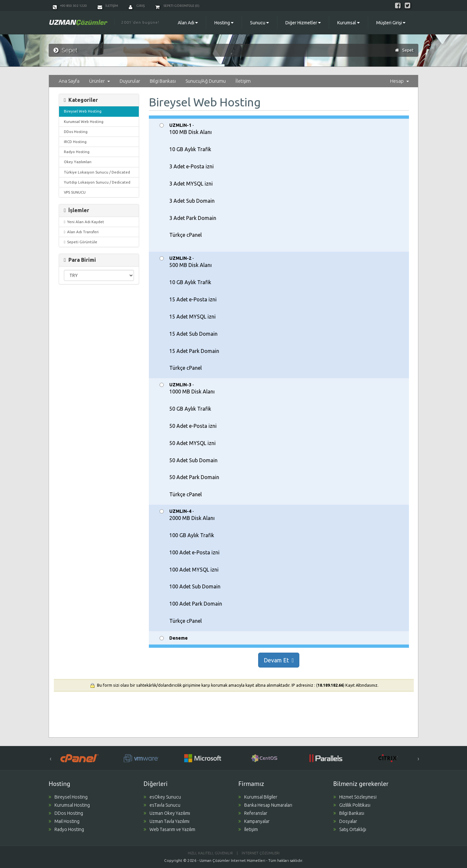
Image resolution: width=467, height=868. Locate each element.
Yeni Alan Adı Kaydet (84, 222)
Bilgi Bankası (163, 81)
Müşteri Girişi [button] (391, 23)
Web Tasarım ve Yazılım (169, 829)
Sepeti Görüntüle (81, 242)
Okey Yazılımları (78, 162)
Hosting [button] (224, 23)
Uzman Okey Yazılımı (167, 813)
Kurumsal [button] (348, 23)
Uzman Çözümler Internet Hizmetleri (232, 860)
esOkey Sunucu (162, 797)
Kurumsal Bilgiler (258, 797)
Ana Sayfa (69, 81)
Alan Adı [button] (188, 23)
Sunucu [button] (259, 23)
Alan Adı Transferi (81, 232)
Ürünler (100, 81)
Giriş (137, 6)
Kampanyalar (254, 821)
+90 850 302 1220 (70, 6)
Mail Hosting (64, 821)
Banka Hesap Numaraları (265, 805)
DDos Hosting (76, 132)
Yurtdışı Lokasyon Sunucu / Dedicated (97, 182)
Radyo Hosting (77, 152)
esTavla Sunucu (162, 805)
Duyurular (130, 81)
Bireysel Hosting (68, 797)
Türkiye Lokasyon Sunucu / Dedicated (97, 172)
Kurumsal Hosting (69, 805)
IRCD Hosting (75, 142)
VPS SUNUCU (75, 192)
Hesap (400, 81)
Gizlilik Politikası (352, 805)
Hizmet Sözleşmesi (355, 797)
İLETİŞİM (108, 6)
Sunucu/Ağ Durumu (206, 81)
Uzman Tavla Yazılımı (167, 821)
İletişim (243, 81)
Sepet (408, 50)
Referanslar (253, 813)
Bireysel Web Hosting (83, 111)
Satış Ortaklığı (350, 829)
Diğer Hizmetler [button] (303, 23)
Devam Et (279, 660)
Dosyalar (345, 821)
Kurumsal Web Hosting (84, 121)
